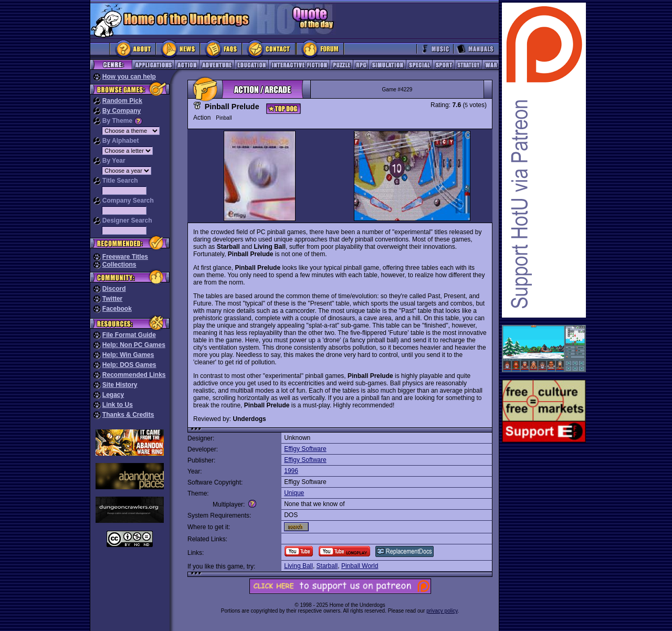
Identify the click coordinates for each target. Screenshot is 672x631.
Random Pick (122, 101)
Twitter (112, 299)
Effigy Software (305, 449)
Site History (120, 385)
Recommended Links (134, 375)
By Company (122, 111)
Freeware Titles (125, 257)
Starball (327, 566)
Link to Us (118, 405)
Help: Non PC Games (134, 345)
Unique (294, 493)
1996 (291, 471)
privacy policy (442, 611)
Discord (114, 289)
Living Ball (298, 566)
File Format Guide (129, 335)
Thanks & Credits (128, 415)
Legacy (113, 395)
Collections (119, 265)
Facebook (117, 309)
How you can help (129, 77)
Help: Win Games (128, 355)
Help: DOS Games (129, 365)
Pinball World (360, 566)
